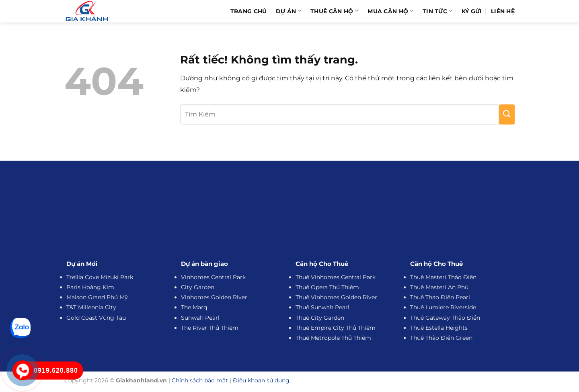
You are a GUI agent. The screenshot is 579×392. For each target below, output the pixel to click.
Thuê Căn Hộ (335, 11)
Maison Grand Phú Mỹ (97, 297)
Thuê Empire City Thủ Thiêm (336, 328)
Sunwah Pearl (200, 318)
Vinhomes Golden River (214, 297)
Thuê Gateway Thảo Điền (445, 318)
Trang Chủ (249, 11)
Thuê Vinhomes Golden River (336, 297)
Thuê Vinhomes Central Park (336, 277)
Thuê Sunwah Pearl (322, 307)
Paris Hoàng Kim (90, 287)
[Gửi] (507, 114)
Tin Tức (438, 11)
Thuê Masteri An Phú (439, 287)
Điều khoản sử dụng (261, 380)
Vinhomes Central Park (213, 277)
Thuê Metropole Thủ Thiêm (333, 338)
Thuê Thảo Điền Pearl (440, 297)
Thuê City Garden (320, 318)
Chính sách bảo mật (200, 380)
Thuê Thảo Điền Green (441, 338)
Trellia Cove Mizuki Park (100, 277)
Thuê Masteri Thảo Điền (443, 277)
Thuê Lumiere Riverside (443, 307)
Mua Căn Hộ (390, 11)
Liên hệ (503, 11)
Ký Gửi (472, 11)
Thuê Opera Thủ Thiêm (327, 287)
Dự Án (289, 11)
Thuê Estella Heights (439, 328)
